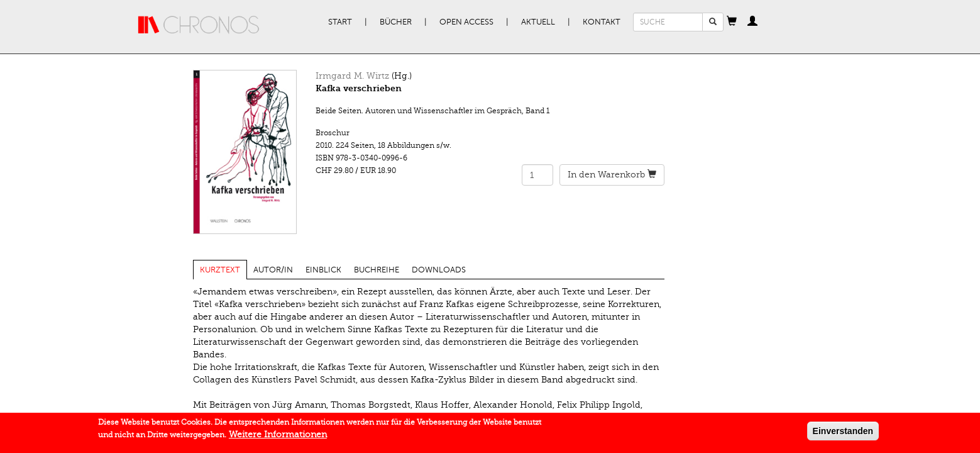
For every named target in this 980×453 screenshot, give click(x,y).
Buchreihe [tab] (377, 270)
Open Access (466, 22)
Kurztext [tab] (220, 270)
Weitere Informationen (278, 437)
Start (340, 22)
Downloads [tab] (439, 270)
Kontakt (602, 22)
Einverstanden (843, 433)
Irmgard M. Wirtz (352, 76)
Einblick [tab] (323, 270)
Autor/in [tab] (273, 270)
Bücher (396, 22)
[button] (732, 22)
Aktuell (538, 22)
